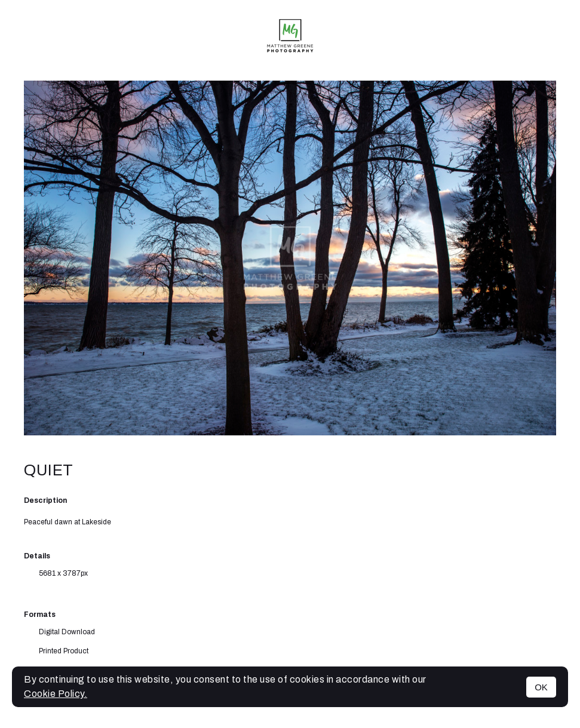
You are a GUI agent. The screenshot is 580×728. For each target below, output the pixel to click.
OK (541, 687)
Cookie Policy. (56, 694)
